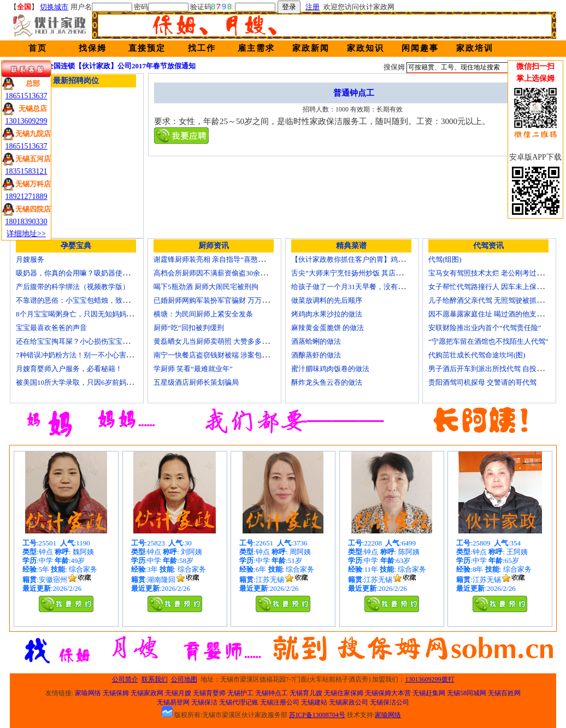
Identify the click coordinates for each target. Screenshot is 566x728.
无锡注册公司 (280, 702)
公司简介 (125, 679)
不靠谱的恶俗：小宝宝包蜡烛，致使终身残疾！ (90, 300)
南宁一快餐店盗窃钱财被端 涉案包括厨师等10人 (229, 355)
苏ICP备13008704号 (317, 715)
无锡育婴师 (209, 693)
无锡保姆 (116, 693)
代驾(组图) (445, 259)
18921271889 (26, 196)
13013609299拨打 (430, 679)
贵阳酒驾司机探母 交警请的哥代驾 (482, 382)
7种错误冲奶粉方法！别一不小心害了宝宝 (82, 355)
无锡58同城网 (467, 693)
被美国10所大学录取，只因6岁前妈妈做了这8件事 (94, 382)
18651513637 (26, 96)
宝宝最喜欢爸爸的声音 (51, 328)
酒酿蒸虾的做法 (316, 355)
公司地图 (184, 679)
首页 (38, 48)
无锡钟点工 (272, 693)
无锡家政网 (147, 693)
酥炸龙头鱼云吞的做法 (327, 382)
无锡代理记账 (239, 702)
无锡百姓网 (504, 693)
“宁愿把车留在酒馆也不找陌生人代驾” (488, 341)
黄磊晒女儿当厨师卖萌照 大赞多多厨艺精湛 (222, 341)
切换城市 (54, 7)
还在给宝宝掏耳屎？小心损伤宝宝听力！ (80, 341)
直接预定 (147, 48)
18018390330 (26, 222)
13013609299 (26, 121)
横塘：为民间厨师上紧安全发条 (203, 314)
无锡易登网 (173, 702)
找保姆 (93, 48)
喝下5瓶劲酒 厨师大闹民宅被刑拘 (206, 287)
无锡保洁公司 (390, 702)
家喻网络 (88, 693)
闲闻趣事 (420, 48)
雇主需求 (256, 48)
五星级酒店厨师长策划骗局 (196, 382)
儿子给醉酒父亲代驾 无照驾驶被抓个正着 (493, 300)
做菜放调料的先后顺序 (327, 300)
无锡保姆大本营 (388, 693)
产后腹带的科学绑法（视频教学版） (73, 287)
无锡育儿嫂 (306, 693)
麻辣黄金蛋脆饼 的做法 (328, 328)
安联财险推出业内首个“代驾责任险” (485, 328)
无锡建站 (314, 702)
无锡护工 (240, 693)
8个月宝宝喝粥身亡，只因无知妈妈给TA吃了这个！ (97, 314)
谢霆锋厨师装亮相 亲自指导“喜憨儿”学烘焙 (222, 259)
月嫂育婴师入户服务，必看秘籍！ (69, 369)
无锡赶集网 (429, 693)
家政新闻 (311, 48)
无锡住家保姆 (344, 693)
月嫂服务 (30, 259)
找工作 (202, 48)
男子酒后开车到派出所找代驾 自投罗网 (490, 369)
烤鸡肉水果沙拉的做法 (327, 314)
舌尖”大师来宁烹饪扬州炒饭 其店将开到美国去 (365, 273)
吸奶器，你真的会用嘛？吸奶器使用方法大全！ (90, 273)
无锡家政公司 (349, 702)
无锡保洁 (204, 702)
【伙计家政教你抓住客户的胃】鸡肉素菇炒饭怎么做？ (376, 259)
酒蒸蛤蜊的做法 (316, 341)
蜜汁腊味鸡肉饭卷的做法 (330, 369)
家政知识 (365, 48)
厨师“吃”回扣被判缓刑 (189, 328)
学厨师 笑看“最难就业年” (193, 369)
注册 (313, 7)
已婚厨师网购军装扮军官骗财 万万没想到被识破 (229, 300)
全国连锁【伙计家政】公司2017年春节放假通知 (121, 66)
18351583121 (26, 171)
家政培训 (475, 48)
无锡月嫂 (178, 693)
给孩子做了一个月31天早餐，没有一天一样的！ (366, 287)
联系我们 (155, 679)
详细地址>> (26, 234)
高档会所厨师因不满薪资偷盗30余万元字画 (221, 273)
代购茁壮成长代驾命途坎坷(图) (477, 355)
